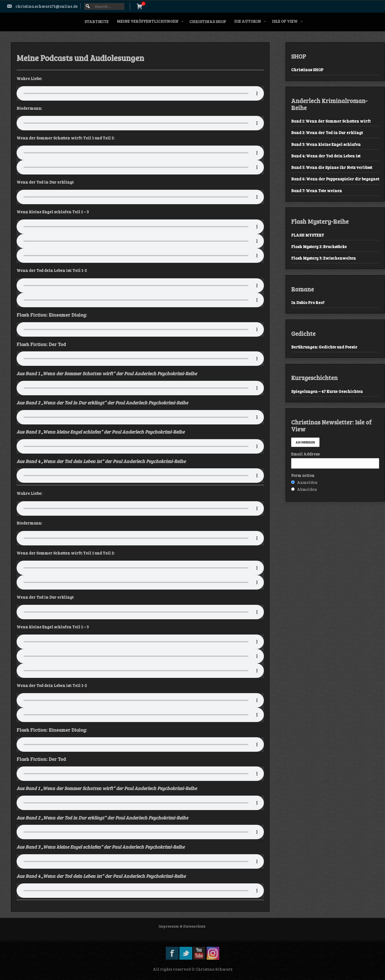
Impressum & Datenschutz (182, 926)
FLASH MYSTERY (308, 235)
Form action (303, 475)
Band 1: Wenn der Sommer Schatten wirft (331, 121)
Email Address (305, 454)
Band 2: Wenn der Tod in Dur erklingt (327, 132)
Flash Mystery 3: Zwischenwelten (324, 258)
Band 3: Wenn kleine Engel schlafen (326, 144)
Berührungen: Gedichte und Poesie (324, 347)
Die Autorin (248, 21)
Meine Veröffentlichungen (148, 21)
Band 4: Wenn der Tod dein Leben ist (326, 156)
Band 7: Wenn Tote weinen (317, 191)
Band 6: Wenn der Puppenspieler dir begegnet (335, 179)
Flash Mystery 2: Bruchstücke (319, 246)
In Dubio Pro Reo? (308, 302)
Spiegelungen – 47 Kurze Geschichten (327, 391)
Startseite (97, 21)
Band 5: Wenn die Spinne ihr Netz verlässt (332, 167)
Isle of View (285, 21)
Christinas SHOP (208, 21)
